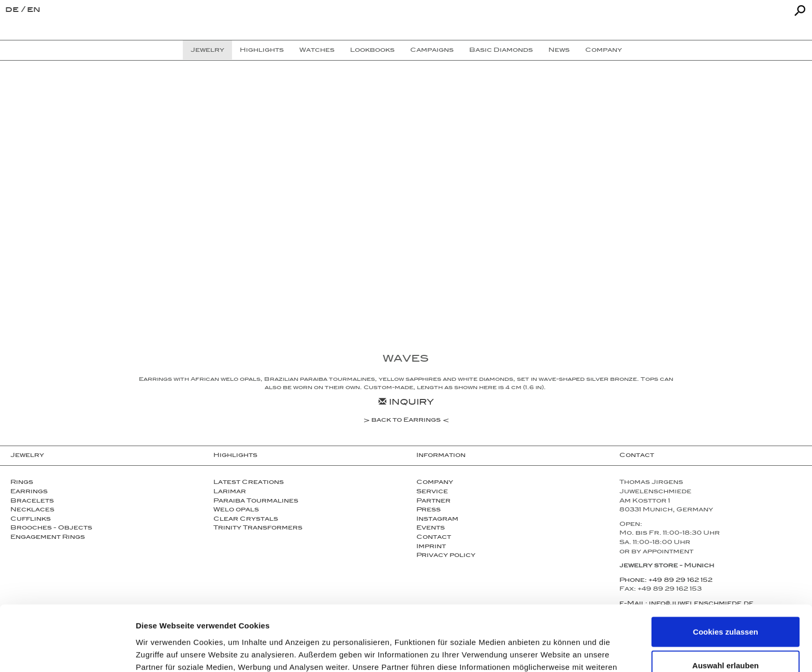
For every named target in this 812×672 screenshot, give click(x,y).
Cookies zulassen (726, 570)
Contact (434, 538)
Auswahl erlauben (726, 604)
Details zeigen (551, 652)
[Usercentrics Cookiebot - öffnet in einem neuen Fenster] (67, 652)
